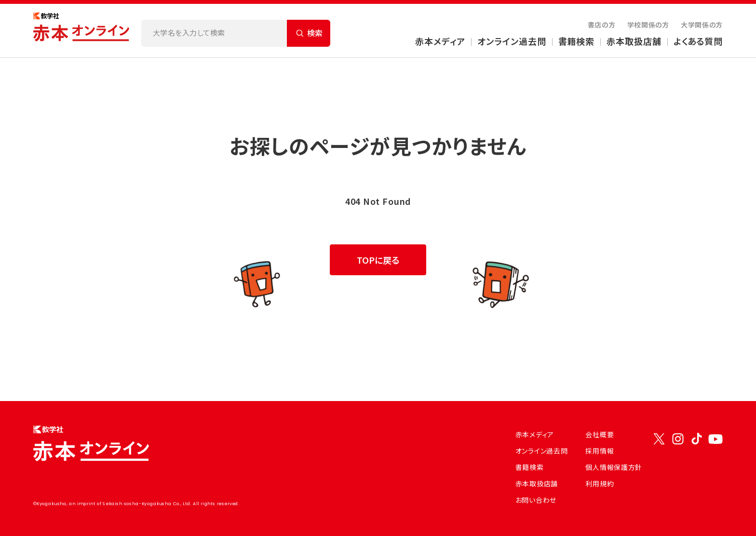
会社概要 (600, 434)
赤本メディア (440, 41)
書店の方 (602, 25)
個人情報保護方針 (614, 467)
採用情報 (600, 451)
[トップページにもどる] (81, 31)
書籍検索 (577, 41)
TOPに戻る (378, 260)
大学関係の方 (702, 25)
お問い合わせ (536, 500)
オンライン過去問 (512, 41)
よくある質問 (698, 41)
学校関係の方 (648, 25)
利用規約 (600, 483)
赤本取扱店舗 (634, 41)
